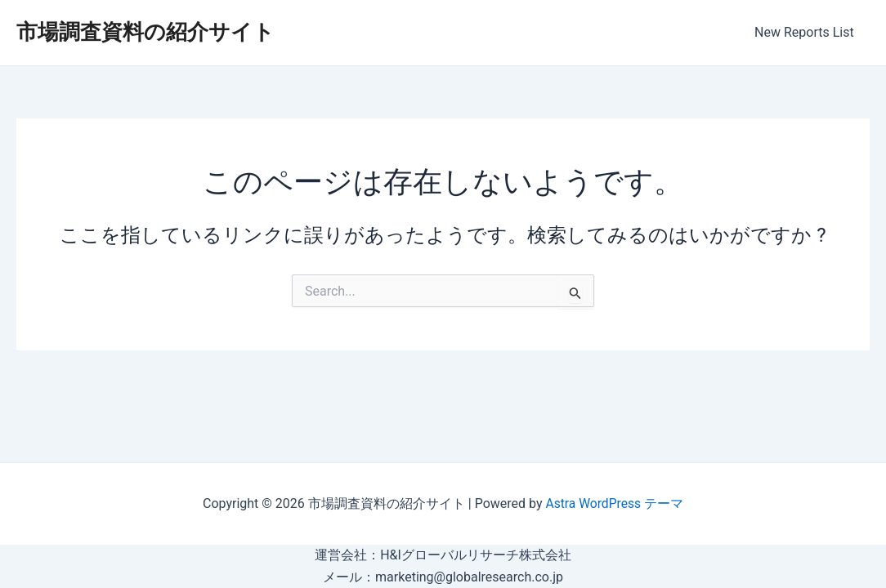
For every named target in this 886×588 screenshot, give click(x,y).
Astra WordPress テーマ (614, 503)
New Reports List (807, 32)
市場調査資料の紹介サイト (145, 32)
